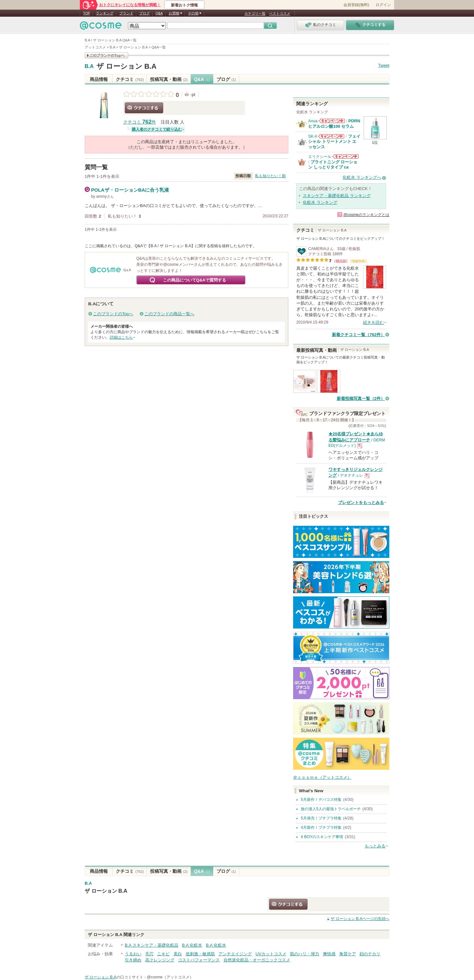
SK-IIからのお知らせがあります (331, 136)
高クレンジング (160, 960)
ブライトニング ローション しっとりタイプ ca (333, 165)
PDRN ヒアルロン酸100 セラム (334, 123)
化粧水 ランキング (320, 202)
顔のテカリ (370, 954)
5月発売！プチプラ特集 (321, 818)
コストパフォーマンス (199, 960)
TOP (87, 13)
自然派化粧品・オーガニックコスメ (257, 960)
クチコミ (130, 79)
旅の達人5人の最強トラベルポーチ (331, 809)
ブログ (144, 13)
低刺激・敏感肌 (200, 954)
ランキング (105, 13)
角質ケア (348, 954)
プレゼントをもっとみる (361, 503)
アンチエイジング (235, 954)
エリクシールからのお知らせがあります (345, 156)
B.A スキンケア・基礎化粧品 (152, 945)
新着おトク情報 (184, 5)
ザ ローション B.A (127, 66)
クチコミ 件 (140, 122)
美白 (178, 954)
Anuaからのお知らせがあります (332, 121)
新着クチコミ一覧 (358, 335)
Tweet (384, 65)
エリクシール (320, 157)
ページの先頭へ (360, 919)
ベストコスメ (280, 13)
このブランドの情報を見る (106, 55)
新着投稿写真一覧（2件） (361, 399)
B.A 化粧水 (192, 945)
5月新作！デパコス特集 (321, 800)
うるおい (133, 954)
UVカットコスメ (271, 954)
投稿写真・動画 (169, 79)
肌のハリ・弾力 (305, 954)
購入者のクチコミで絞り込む (157, 129)
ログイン (383, 5)
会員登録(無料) (356, 5)
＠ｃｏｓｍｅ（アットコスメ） (322, 777)
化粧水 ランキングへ (362, 177)
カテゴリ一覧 (255, 13)
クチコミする (144, 108)
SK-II (313, 136)
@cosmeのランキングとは (366, 215)
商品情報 (99, 79)
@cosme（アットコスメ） (170, 977)
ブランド (126, 13)
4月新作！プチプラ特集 (321, 828)
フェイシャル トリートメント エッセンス (334, 142)
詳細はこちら (121, 337)
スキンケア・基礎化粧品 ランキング (337, 196)
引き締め (133, 960)
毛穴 (149, 954)
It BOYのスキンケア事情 (322, 837)
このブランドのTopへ (113, 314)
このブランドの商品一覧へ (169, 314)
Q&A (159, 13)
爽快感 (329, 954)
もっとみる (375, 846)
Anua (313, 121)
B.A (89, 66)
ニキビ (163, 954)
